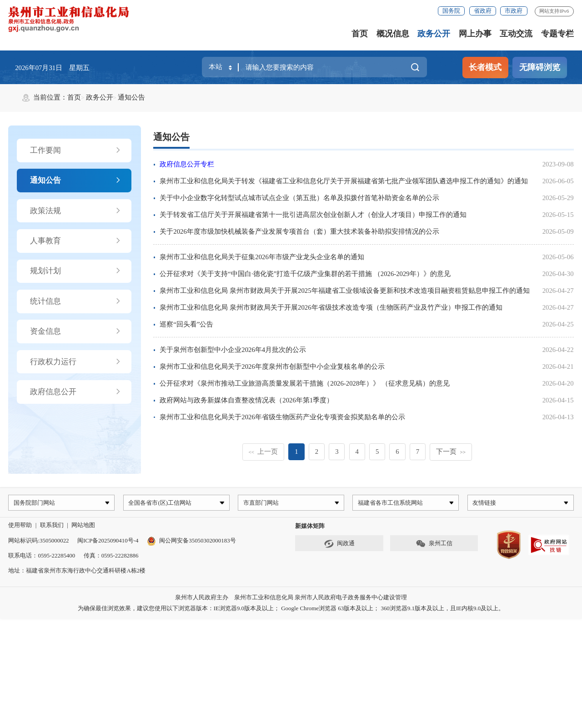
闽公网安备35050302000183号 (191, 542)
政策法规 (75, 211)
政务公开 (434, 34)
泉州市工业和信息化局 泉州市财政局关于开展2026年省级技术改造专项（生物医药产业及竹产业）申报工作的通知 (331, 307)
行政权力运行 (75, 362)
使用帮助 (20, 527)
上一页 (263, 452)
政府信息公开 (75, 392)
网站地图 (83, 527)
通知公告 (131, 97)
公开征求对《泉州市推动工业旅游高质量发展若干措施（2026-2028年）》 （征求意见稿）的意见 (305, 383)
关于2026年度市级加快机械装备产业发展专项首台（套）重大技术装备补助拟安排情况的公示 (299, 231)
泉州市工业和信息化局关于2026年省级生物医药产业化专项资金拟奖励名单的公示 (282, 417)
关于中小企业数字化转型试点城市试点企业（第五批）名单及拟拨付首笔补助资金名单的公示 (299, 198)
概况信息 (393, 34)
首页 (360, 34)
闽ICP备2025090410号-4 (108, 542)
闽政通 (339, 546)
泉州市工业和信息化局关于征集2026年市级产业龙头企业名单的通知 (262, 257)
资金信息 (75, 331)
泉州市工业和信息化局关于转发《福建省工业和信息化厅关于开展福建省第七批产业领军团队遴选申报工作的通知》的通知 (344, 181)
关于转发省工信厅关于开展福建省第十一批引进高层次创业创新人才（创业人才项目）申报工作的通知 (313, 215)
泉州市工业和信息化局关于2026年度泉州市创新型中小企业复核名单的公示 (272, 367)
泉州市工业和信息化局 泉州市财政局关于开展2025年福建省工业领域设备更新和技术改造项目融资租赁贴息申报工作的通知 (344, 291)
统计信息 (75, 301)
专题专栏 (557, 34)
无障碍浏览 (540, 67)
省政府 (483, 11)
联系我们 (52, 527)
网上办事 (475, 34)
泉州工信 (434, 546)
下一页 (451, 452)
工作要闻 (75, 151)
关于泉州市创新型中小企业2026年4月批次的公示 (233, 350)
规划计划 (75, 271)
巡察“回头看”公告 (186, 324)
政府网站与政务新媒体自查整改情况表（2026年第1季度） (246, 400)
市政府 (514, 11)
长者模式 (485, 67)
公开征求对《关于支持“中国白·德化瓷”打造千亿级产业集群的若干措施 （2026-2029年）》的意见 (305, 274)
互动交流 (516, 34)
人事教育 (75, 241)
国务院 (451, 11)
